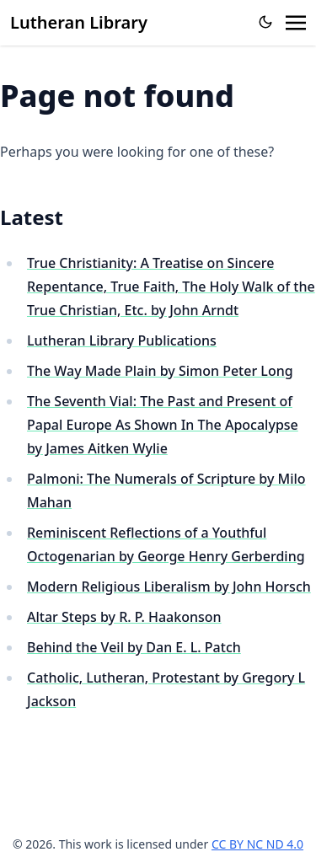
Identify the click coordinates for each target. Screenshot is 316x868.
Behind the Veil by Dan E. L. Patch (134, 647)
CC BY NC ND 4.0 (257, 844)
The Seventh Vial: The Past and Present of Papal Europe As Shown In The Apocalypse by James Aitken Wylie (163, 425)
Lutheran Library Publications (122, 340)
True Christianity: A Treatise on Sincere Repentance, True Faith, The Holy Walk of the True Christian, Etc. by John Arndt (171, 287)
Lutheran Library (79, 22)
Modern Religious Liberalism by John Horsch (169, 587)
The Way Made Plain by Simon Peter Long (160, 371)
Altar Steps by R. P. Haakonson (124, 617)
